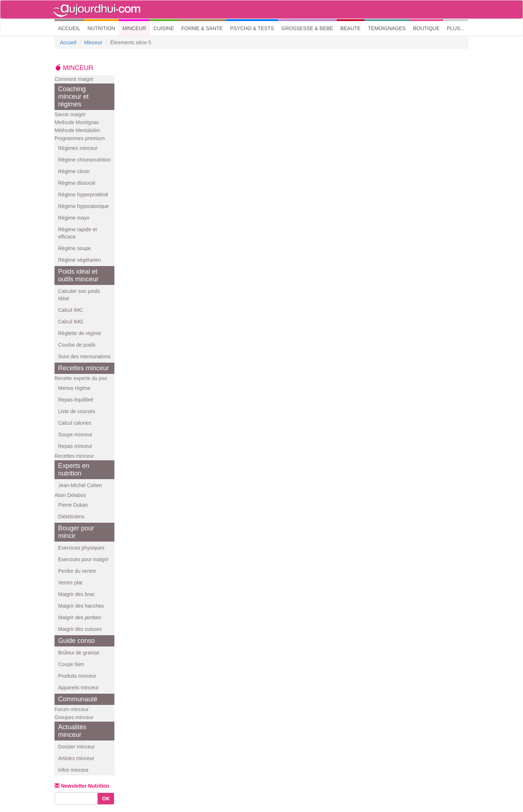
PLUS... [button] (455, 28)
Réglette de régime (80, 333)
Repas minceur (75, 446)
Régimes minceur (78, 148)
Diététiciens (71, 517)
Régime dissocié (77, 183)
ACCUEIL (71, 28)
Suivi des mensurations (84, 356)
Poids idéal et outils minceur (78, 275)
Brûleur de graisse (79, 653)
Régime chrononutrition (84, 160)
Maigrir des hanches (81, 606)
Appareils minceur (78, 687)
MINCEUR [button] (134, 28)
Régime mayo (74, 218)
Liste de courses (77, 411)
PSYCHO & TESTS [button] (252, 28)
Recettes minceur (84, 368)
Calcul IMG (71, 322)
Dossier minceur (76, 747)
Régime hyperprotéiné (83, 195)
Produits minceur (77, 676)
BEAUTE (350, 28)
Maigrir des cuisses (80, 629)
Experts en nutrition (74, 470)
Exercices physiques (81, 548)
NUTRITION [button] (101, 28)
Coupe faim (71, 664)
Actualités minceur (72, 731)
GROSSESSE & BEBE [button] (307, 28)
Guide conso (76, 641)
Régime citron (74, 171)
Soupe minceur (75, 434)
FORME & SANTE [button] (202, 28)
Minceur (93, 42)
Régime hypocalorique (83, 206)
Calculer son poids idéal (79, 295)
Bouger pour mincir (76, 532)
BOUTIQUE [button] (426, 28)
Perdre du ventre (77, 571)
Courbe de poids (77, 345)
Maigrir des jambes (80, 617)
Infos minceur (73, 770)
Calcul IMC (70, 310)
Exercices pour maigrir (83, 559)
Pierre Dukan (73, 505)
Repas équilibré (76, 400)
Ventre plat (70, 583)
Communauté (78, 699)
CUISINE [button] (164, 28)
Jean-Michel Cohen (80, 485)
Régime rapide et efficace (78, 233)
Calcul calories (75, 423)
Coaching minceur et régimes (73, 97)
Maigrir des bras (76, 594)
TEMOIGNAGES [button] (387, 28)
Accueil (68, 42)
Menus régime (74, 388)
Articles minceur (76, 758)
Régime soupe (74, 248)
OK (106, 799)
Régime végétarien (80, 260)
